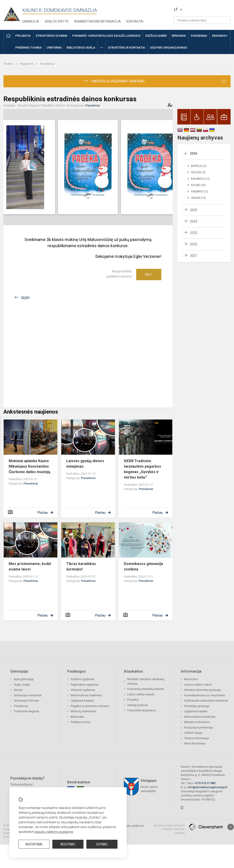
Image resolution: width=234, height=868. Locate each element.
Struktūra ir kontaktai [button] (126, 48)
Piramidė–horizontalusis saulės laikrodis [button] (106, 36)
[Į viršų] (231, 827)
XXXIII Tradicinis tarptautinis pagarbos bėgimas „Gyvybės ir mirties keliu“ (142, 469)
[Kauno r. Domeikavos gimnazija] (13, 13)
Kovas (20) (198, 185)
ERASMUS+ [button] (220, 36)
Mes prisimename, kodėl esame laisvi (30, 566)
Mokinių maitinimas (83, 711)
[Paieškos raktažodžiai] (202, 20)
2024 (194, 221)
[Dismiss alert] (224, 81)
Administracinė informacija (97, 21)
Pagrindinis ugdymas (84, 685)
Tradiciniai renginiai (26, 711)
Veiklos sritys (57, 21)
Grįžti (25, 298)
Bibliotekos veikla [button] (81, 48)
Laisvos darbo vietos (198, 685)
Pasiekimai (21, 706)
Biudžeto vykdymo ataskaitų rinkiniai (146, 681)
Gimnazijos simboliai (28, 695)
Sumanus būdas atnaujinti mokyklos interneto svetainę (169, 829)
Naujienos (27, 64)
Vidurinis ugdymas (83, 690)
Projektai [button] (23, 36)
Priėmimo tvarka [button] (29, 48)
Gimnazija (31, 21)
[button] (199, 10)
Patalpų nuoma (80, 722)
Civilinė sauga (193, 733)
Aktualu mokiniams (197, 722)
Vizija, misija (22, 685)
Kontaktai (135, 21)
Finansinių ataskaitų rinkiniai (146, 689)
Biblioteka (77, 717)
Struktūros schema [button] (52, 36)
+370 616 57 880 (205, 783)
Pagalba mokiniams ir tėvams (90, 706)
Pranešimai (47, 64)
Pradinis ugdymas (82, 679)
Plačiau (43, 513)
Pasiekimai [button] (199, 36)
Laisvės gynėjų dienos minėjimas (85, 464)
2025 (194, 210)
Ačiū (149, 275)
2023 (194, 233)
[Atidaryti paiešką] (226, 20)
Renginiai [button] (179, 36)
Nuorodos (191, 679)
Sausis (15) (198, 198)
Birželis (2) (199, 166)
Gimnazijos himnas (26, 701)
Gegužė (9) (198, 172)
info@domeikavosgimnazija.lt (207, 787)
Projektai (133, 700)
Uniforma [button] (54, 48)
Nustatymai (34, 844)
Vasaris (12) (199, 192)
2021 (194, 256)
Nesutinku (68, 844)
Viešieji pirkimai (138, 705)
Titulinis (9, 64)
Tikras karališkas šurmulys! (81, 566)
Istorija (18, 690)
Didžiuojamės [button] (156, 36)
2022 (194, 244)
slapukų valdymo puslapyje (54, 832)
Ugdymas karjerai (82, 701)
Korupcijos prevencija (198, 727)
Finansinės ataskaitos (142, 710)
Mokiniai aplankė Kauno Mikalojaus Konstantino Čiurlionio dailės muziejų (29, 466)
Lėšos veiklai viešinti (141, 694)
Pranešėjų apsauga (197, 706)
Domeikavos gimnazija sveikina (143, 566)
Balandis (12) (200, 179)
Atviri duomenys (195, 743)
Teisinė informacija (197, 738)
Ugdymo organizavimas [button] (169, 48)
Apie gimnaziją (24, 679)
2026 (194, 153)
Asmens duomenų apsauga (202, 690)
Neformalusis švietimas (86, 695)
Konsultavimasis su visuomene (205, 695)
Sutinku (102, 844)
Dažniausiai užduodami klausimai (206, 701)
